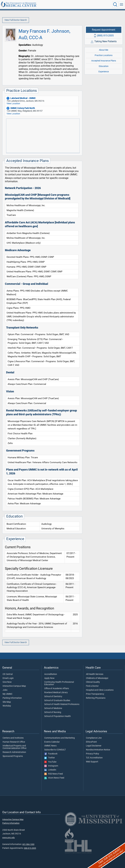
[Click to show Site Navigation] (121, 4)
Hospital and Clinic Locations (100, 690)
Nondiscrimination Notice (98, 750)
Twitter (50, 758)
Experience (104, 72)
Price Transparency (95, 694)
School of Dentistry (53, 697)
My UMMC (8, 694)
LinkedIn (50, 770)
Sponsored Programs (13, 756)
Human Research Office (14, 742)
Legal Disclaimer (94, 746)
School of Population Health (58, 716)
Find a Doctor (92, 686)
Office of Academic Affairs (57, 689)
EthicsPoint (91, 742)
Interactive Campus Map (14, 686)
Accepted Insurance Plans (104, 61)
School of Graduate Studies (57, 701)
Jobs (5, 690)
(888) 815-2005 (105, 36)
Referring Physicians (96, 698)
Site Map (7, 702)
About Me (104, 50)
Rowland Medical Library (56, 693)
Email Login (8, 678)
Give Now (7, 682)
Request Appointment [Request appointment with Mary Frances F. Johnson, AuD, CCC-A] (104, 30)
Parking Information (12, 698)
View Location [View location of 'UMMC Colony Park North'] (13, 114)
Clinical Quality (93, 682)
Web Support (92, 762)
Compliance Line (94, 738)
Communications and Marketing (60, 738)
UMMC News (50, 746)
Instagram (51, 766)
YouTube (50, 762)
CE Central (8, 674)
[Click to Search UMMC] (115, 4)
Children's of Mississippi (97, 678)
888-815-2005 (30, 848)
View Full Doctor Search (16, 20)
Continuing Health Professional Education (59, 683)
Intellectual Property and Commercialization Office (14, 747)
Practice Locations (104, 55)
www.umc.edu (9, 838)
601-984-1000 (28, 844)
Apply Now (49, 678)
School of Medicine (53, 708)
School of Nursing (53, 712)
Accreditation (51, 674)
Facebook (51, 754)
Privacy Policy (93, 754)
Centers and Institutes (13, 738)
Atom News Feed (54, 778)
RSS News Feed (54, 774)
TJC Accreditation (94, 758)
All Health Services (95, 674)
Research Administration (14, 752)
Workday (7, 706)
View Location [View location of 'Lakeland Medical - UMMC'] (13, 104)
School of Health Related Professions (62, 704)
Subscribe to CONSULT (55, 750)
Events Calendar (52, 742)
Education (104, 66)
